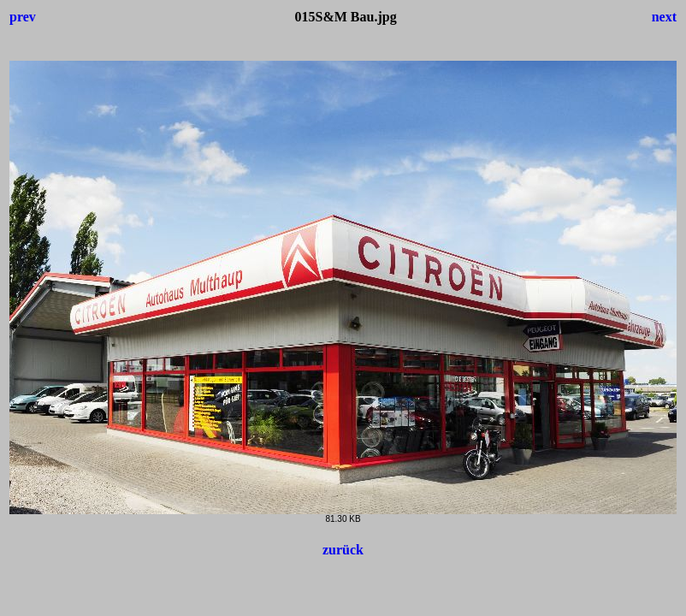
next (664, 17)
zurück (343, 550)
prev (23, 17)
